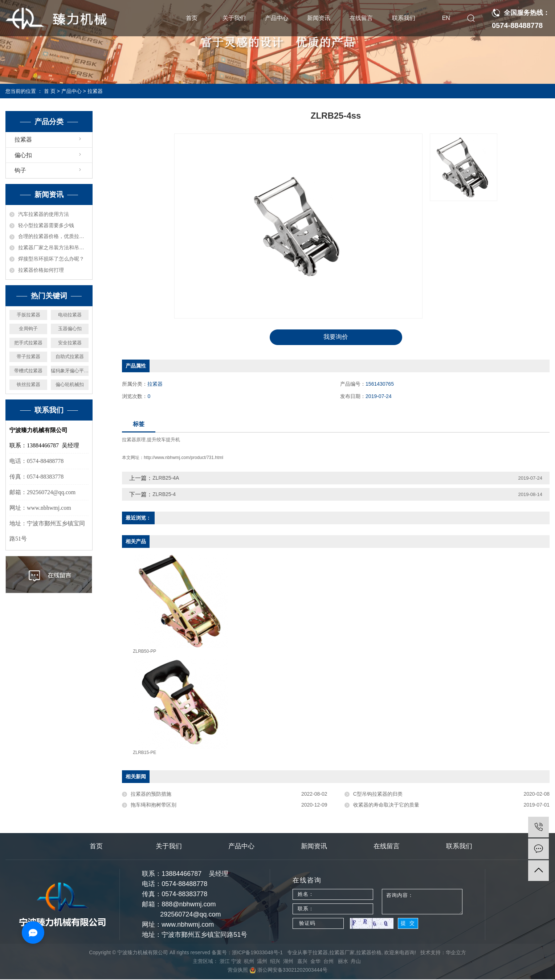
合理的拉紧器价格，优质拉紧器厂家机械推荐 (53, 236)
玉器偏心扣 (70, 329)
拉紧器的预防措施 (151, 795)
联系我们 (404, 18)
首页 (192, 18)
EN (446, 18)
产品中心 (277, 18)
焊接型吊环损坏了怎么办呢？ (51, 259)
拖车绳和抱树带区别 (154, 805)
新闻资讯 (319, 18)
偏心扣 (23, 155)
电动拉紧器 (70, 315)
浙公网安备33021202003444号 (288, 971)
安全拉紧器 (70, 343)
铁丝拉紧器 (28, 384)
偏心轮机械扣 (70, 384)
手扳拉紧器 (28, 315)
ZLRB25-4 (164, 495)
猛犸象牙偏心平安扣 (70, 371)
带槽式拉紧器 (28, 371)
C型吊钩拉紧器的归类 (378, 795)
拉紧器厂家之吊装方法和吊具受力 (53, 247)
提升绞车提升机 (164, 440)
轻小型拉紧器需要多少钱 (46, 225)
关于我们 (234, 18)
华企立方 (456, 953)
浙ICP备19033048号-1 (257, 953)
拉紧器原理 (134, 440)
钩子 (20, 170)
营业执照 (238, 971)
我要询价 (336, 337)
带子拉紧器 (28, 356)
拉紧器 (95, 91)
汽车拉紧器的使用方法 (44, 214)
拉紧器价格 (369, 953)
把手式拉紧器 (28, 343)
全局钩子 (28, 329)
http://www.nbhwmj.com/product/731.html (183, 458)
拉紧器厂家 (342, 953)
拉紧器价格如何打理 (41, 270)
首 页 (50, 91)
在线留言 (361, 18)
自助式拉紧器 (70, 356)
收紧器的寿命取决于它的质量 (386, 805)
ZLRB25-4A (166, 479)
